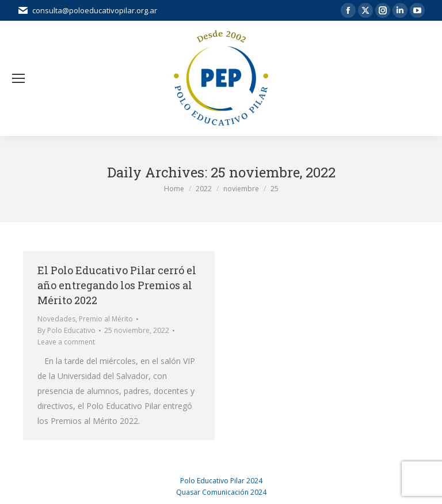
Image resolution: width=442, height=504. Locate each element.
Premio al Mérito (106, 319)
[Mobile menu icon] (18, 78)
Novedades (56, 319)
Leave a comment (66, 342)
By (66, 330)
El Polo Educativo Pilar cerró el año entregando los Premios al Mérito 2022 (117, 285)
